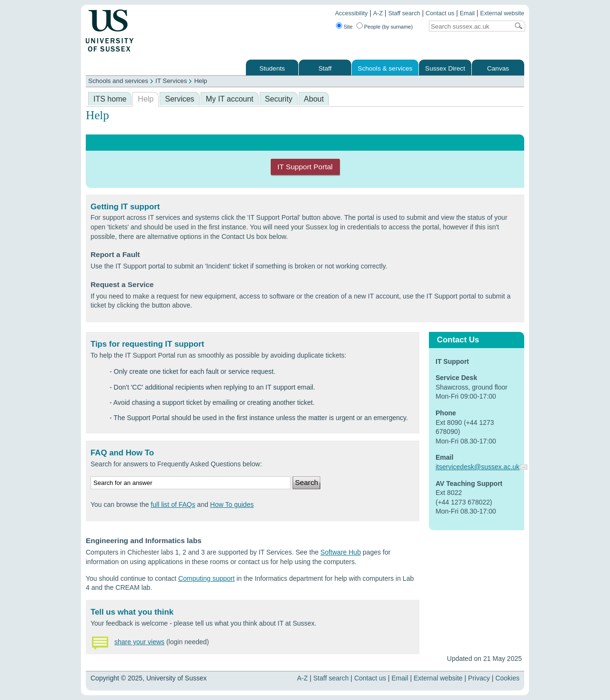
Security (279, 99)
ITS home (110, 99)
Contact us (440, 13)
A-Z (378, 13)
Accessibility (351, 13)
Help (200, 81)
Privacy (479, 678)
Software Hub (341, 552)
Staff (325, 68)
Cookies (507, 678)
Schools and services (118, 81)
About (314, 99)
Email (468, 13)
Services (179, 99)
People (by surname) (388, 27)
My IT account (230, 99)
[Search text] (469, 26)
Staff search (404, 13)
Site (348, 27)
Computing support (206, 578)
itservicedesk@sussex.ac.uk (478, 467)
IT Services (171, 81)
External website (502, 13)
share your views (139, 642)
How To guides (232, 504)
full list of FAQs (173, 504)
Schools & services (385, 68)
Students (272, 68)
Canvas (498, 68)
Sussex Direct (445, 68)
